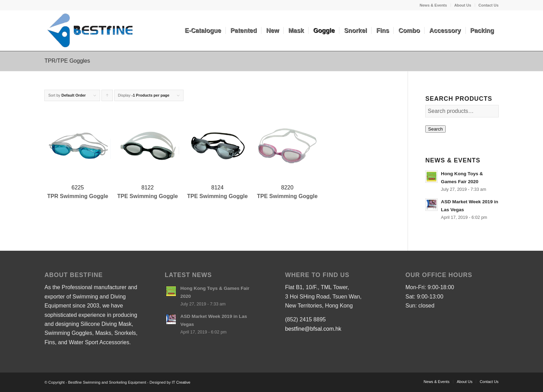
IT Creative (181, 382)
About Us (463, 5)
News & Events (433, 5)
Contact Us (489, 5)
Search (435, 129)
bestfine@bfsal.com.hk (313, 329)
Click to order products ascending (107, 97)
